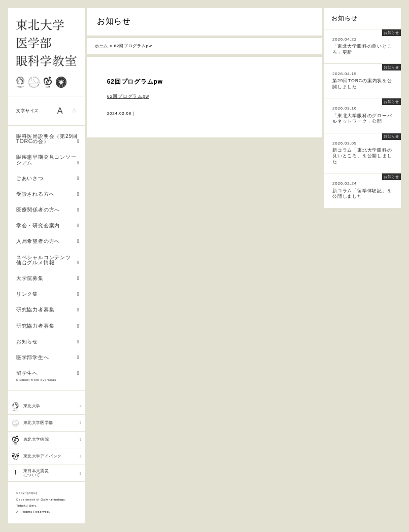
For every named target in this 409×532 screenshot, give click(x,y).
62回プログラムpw (128, 96)
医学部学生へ (48, 357)
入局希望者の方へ (48, 241)
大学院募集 (48, 278)
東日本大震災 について (47, 473)
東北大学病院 (47, 440)
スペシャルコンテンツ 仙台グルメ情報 (48, 260)
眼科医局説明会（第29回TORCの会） (48, 139)
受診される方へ (48, 194)
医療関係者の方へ (48, 210)
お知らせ (48, 342)
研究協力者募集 (48, 310)
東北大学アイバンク (47, 456)
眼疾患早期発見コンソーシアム (48, 160)
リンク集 (48, 294)
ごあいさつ (48, 178)
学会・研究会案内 (48, 225)
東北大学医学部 (47, 423)
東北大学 (47, 406)
